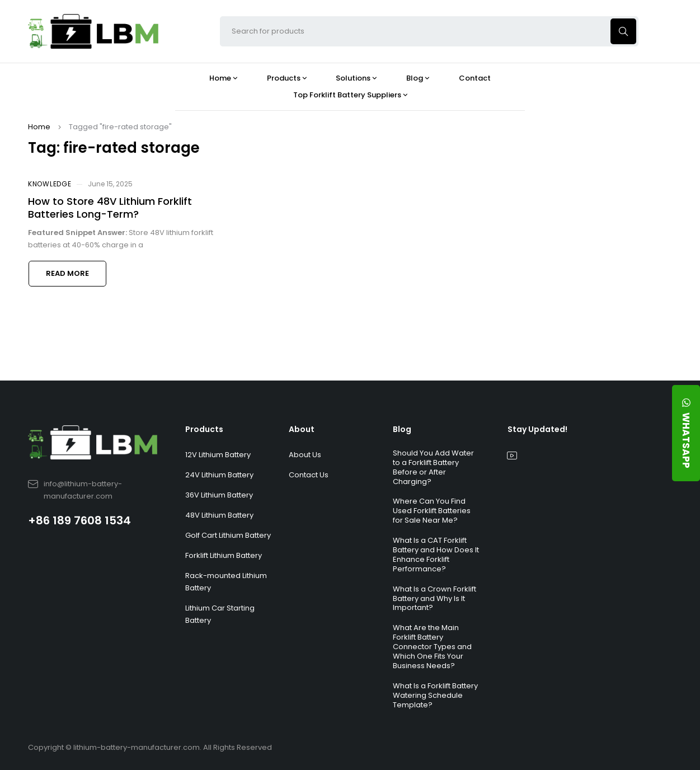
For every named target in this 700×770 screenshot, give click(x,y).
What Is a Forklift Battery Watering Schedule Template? (435, 695)
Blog (402, 429)
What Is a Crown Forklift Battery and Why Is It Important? (434, 598)
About (302, 429)
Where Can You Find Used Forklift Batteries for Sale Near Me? (432, 511)
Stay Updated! (537, 429)
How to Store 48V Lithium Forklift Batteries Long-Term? (110, 208)
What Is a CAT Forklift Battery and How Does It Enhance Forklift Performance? (436, 555)
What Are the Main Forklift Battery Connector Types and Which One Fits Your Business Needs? (432, 647)
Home (39, 127)
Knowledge (50, 184)
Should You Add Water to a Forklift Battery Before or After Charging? (433, 467)
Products (204, 429)
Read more (67, 273)
